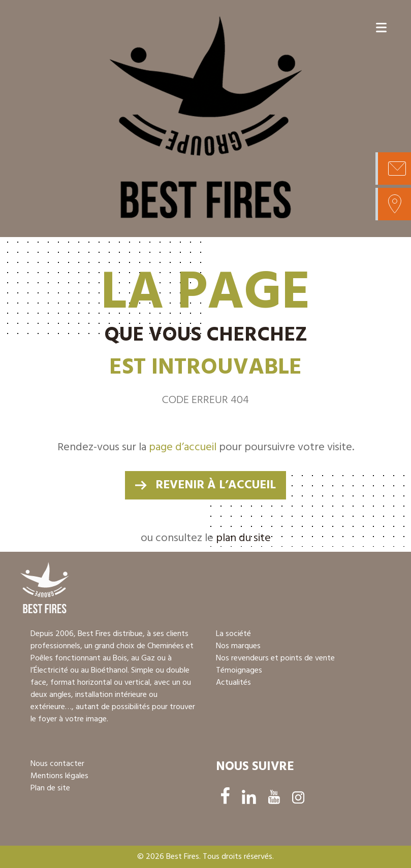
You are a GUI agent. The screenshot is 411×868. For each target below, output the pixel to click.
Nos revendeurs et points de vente (275, 658)
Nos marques (238, 646)
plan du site (243, 538)
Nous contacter (57, 764)
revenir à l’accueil (216, 485)
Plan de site (50, 788)
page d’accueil (183, 447)
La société (233, 634)
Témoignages (239, 671)
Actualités (233, 683)
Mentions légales (59, 776)
